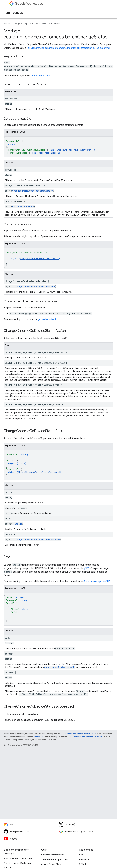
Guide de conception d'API (97, 581)
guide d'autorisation (48, 319)
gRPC (86, 568)
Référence (56, 24)
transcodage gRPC (41, 76)
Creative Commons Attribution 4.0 (81, 734)
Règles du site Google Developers (87, 737)
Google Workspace (22, 24)
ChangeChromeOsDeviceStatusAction (76, 150)
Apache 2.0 (38, 737)
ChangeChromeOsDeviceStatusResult (40, 258)
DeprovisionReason (49, 153)
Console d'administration (53, 855)
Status (22, 463)
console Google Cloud (51, 864)
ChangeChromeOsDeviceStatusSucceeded (39, 472)
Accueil (7, 24)
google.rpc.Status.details (60, 667)
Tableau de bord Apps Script (55, 859)
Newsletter (84, 859)
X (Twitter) (84, 864)
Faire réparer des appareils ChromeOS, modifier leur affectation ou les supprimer (68, 48)
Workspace (29, 4)
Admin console (14, 13)
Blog (81, 855)
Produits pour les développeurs (18, 863)
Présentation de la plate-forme (18, 859)
